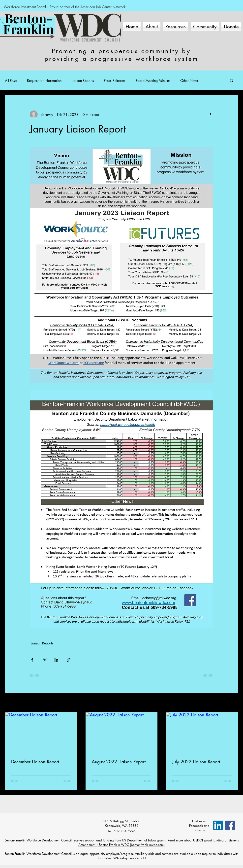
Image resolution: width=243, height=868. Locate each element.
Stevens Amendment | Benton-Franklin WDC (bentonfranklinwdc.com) (159, 842)
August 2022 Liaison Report (119, 762)
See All (233, 703)
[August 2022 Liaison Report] (122, 733)
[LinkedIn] (218, 825)
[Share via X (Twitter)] (44, 660)
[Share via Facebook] (32, 660)
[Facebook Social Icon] (230, 825)
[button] (232, 80)
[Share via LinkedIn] (56, 660)
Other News (189, 81)
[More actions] (210, 114)
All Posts (11, 81)
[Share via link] (69, 660)
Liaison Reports (83, 81)
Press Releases (115, 81)
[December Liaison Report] (41, 733)
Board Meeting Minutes (153, 81)
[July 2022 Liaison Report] (202, 733)
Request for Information (44, 81)
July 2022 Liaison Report (196, 762)
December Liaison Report (35, 762)
